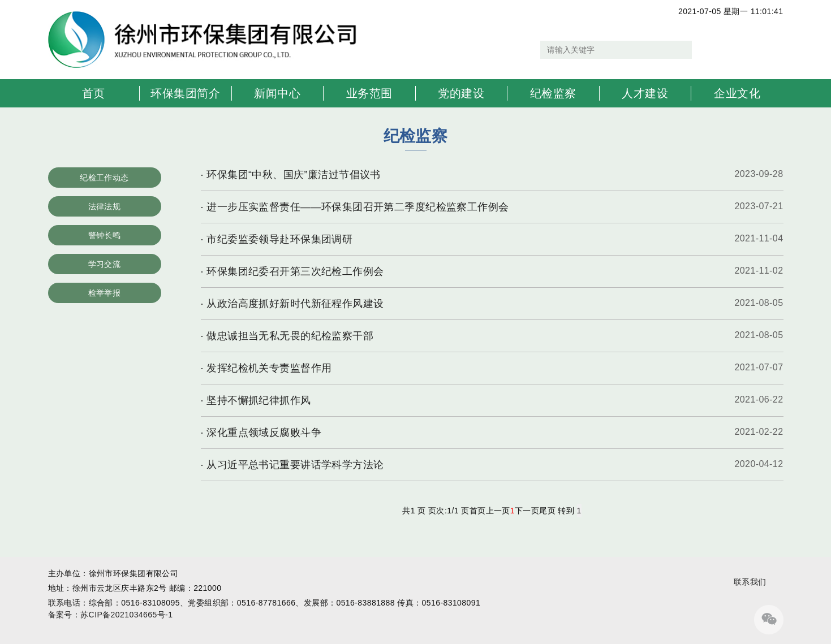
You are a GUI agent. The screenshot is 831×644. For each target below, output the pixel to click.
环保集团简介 (185, 93)
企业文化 (737, 93)
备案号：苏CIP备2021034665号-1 (111, 615)
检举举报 (105, 293)
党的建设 (461, 93)
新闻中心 (277, 93)
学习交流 (105, 264)
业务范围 (369, 93)
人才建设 (645, 93)
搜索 (703, 50)
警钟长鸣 (105, 235)
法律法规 (105, 206)
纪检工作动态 (104, 178)
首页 (94, 93)
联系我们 (750, 582)
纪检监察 (553, 93)
